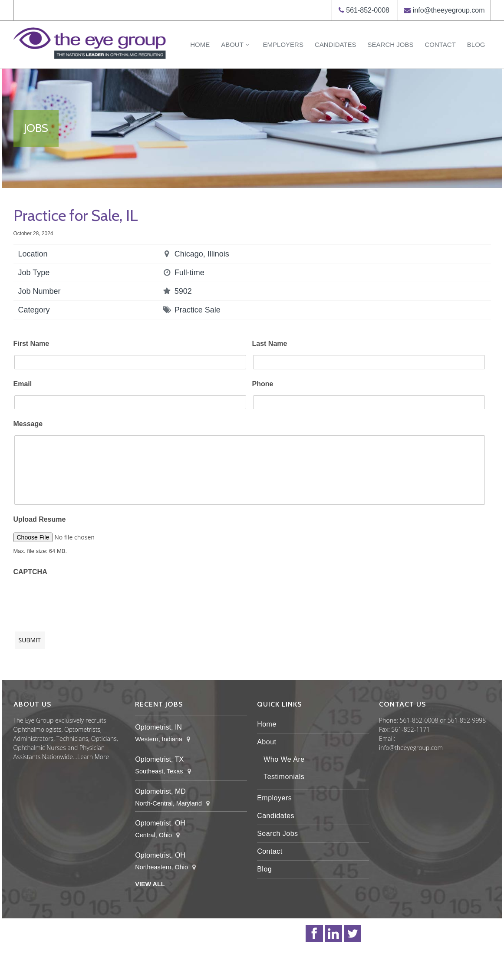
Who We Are (284, 759)
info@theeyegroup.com (449, 10)
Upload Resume (40, 519)
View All (150, 884)
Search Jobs (391, 44)
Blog (476, 44)
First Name (31, 344)
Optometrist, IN (158, 727)
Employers (283, 44)
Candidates (336, 44)
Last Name (270, 344)
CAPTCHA (30, 572)
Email (23, 384)
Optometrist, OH (160, 823)
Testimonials (284, 777)
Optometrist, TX (159, 759)
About (236, 44)
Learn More (93, 757)
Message (28, 424)
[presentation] (79, 599)
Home (200, 44)
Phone (263, 384)
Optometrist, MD (160, 791)
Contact (440, 44)
